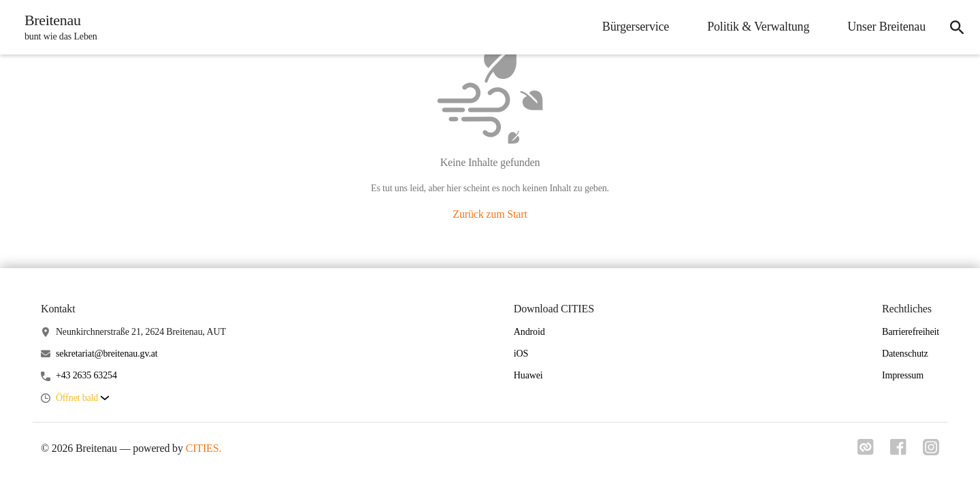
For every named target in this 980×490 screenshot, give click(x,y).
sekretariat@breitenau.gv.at (107, 354)
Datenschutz (905, 354)
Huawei (528, 375)
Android (529, 332)
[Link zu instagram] (931, 451)
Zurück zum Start (490, 214)
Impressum (903, 375)
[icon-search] (957, 27)
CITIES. (204, 448)
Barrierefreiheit (911, 332)
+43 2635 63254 (86, 375)
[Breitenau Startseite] (57, 27)
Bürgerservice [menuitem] (636, 27)
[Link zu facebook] (898, 451)
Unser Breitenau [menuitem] (886, 27)
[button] (82, 398)
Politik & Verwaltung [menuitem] (758, 27)
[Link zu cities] (866, 451)
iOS (521, 354)
